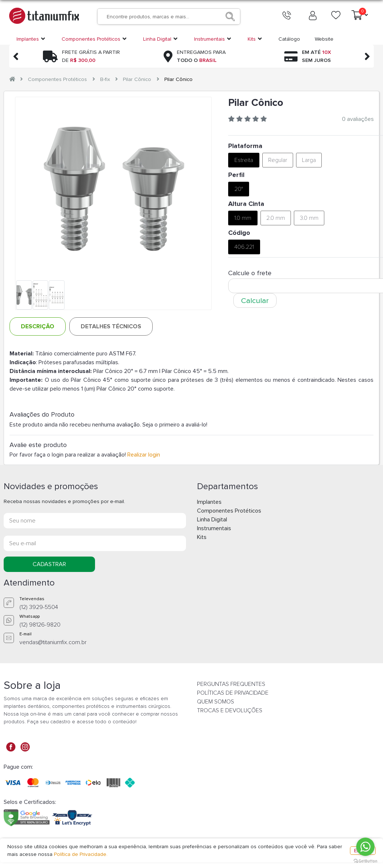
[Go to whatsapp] (365, 847)
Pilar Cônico (137, 79)
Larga (309, 160)
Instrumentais (214, 528)
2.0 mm (276, 218)
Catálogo (289, 39)
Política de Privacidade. (81, 854)
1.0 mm (243, 218)
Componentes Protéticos (57, 79)
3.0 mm (309, 218)
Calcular (255, 301)
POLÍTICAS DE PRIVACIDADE (233, 693)
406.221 (244, 247)
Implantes (209, 502)
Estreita (244, 160)
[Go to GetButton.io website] (365, 861)
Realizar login (144, 455)
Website (324, 39)
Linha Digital (212, 520)
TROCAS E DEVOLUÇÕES (230, 710)
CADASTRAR (49, 564)
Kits (202, 537)
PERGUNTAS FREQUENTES (231, 684)
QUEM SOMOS (216, 702)
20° (239, 189)
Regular (278, 160)
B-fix (105, 79)
